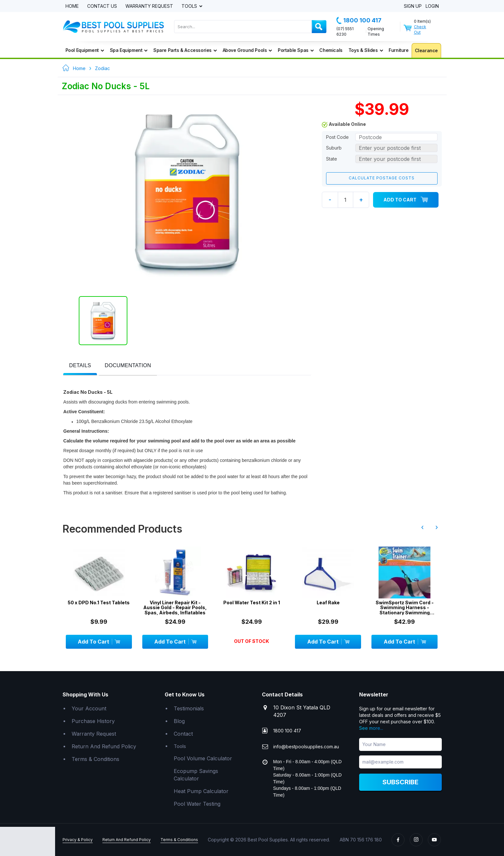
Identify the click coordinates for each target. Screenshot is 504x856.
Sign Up (413, 6)
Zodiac (102, 68)
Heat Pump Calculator (201, 791)
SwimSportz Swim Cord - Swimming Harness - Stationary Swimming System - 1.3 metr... (405, 608)
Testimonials (189, 708)
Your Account (89, 708)
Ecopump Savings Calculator (196, 775)
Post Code (337, 137)
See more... (371, 728)
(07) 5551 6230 (345, 31)
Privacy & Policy (78, 840)
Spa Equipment (129, 50)
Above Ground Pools (247, 50)
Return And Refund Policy (104, 746)
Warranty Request (149, 6)
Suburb (334, 148)
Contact (183, 734)
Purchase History (93, 721)
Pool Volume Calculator (203, 758)
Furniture (399, 50)
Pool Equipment (85, 50)
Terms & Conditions (95, 759)
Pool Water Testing (197, 804)
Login (432, 6)
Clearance (426, 50)
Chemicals (331, 50)
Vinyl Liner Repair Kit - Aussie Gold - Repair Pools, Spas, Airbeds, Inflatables (175, 608)
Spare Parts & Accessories (185, 50)
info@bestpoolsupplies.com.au (306, 747)
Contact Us (102, 6)
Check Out (420, 30)
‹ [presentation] (422, 527)
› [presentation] (437, 527)
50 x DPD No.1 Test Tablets (99, 603)
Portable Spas (296, 50)
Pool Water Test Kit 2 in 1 (252, 603)
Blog (179, 721)
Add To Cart (406, 200)
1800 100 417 (359, 20)
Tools (190, 6)
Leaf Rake (328, 603)
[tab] (80, 366)
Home (72, 6)
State (332, 159)
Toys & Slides (366, 50)
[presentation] (80, 366)
